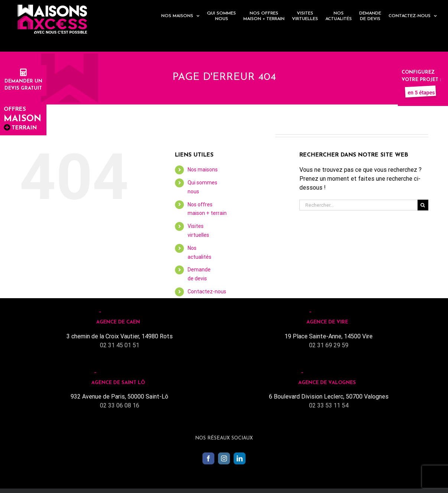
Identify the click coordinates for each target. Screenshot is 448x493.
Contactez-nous (207, 291)
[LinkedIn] (240, 458)
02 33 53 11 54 (329, 405)
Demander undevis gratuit (23, 81)
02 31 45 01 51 (120, 345)
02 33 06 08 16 (120, 405)
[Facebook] (208, 458)
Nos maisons (203, 170)
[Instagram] (224, 458)
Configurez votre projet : (421, 80)
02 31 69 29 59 (329, 345)
